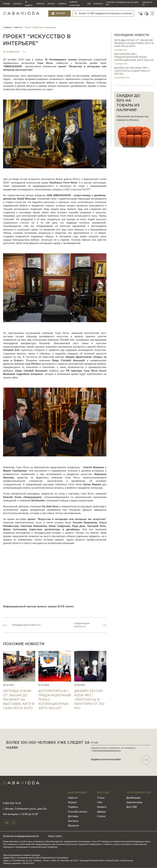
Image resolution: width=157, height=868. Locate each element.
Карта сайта (56, 836)
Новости (40, 4)
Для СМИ (132, 807)
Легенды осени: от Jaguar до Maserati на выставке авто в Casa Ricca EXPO (134, 43)
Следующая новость (82, 625)
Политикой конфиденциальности (107, 751)
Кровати (102, 807)
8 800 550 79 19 (147, 3)
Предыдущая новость (26, 625)
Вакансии (73, 826)
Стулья (101, 817)
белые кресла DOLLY (68, 179)
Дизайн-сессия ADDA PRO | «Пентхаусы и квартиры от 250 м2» (132, 71)
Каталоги (18, 4)
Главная (7, 27)
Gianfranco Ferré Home (61, 216)
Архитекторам (134, 802)
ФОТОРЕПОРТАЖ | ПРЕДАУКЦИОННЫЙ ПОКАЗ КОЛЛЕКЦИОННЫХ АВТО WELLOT (134, 57)
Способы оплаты (78, 812)
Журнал (51, 4)
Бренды (7, 4)
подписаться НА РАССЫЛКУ (121, 760)
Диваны (102, 812)
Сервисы (62, 4)
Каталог (61, 13)
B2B (89, 4)
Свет (100, 802)
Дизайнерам (133, 798)
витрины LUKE (61, 190)
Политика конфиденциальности (21, 836)
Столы (101, 798)
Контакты (98, 4)
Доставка (73, 817)
